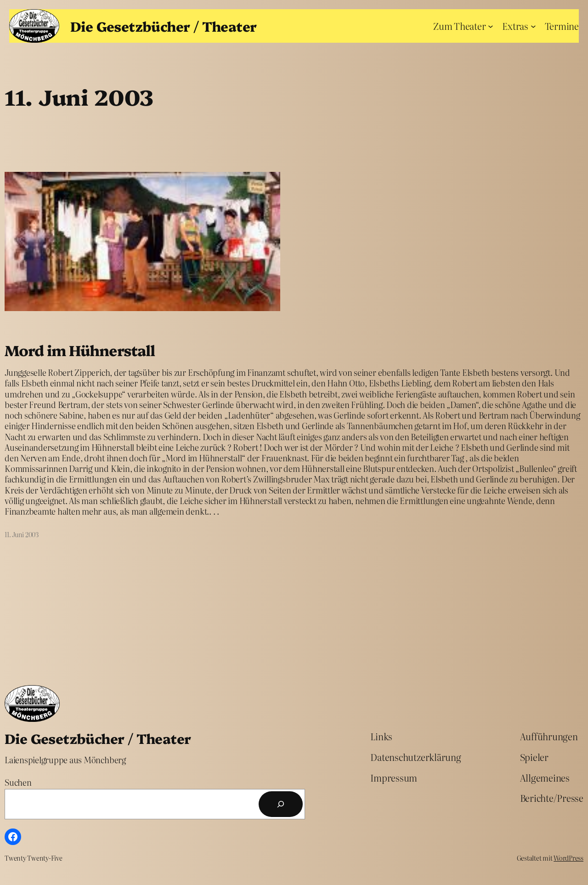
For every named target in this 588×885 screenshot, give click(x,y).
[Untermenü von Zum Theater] (491, 26)
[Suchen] (281, 804)
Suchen (18, 782)
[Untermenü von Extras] (533, 26)
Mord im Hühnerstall (80, 350)
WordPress (568, 858)
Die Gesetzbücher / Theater (163, 26)
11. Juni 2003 (22, 534)
